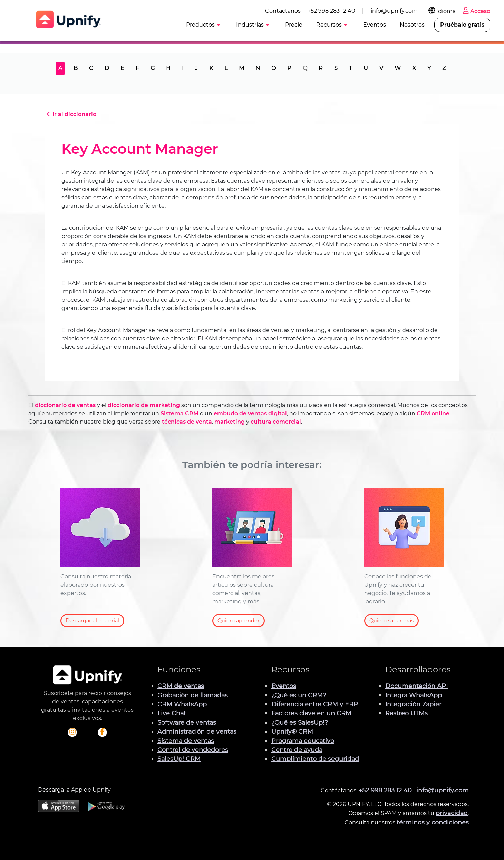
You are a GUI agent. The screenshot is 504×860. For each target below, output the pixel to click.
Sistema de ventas (186, 741)
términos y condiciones (433, 822)
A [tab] (60, 68)
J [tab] (196, 68)
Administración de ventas (197, 731)
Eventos (284, 686)
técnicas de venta (187, 422)
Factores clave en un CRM (311, 713)
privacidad (452, 813)
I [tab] (183, 68)
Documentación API (416, 686)
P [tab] (289, 68)
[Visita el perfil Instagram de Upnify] (72, 732)
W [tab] (398, 68)
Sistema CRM (180, 413)
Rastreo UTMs (406, 713)
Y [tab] (429, 68)
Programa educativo (303, 741)
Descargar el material (92, 621)
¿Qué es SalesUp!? (300, 722)
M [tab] (241, 68)
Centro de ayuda (297, 750)
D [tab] (107, 68)
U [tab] (366, 68)
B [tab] (76, 68)
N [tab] (258, 68)
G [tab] (153, 68)
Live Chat (172, 713)
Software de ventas (187, 722)
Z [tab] (444, 68)
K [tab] (211, 68)
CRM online (433, 413)
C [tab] (91, 68)
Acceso (476, 11)
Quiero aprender (239, 621)
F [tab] (137, 68)
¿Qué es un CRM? (299, 695)
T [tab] (351, 68)
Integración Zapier (413, 704)
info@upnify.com (394, 11)
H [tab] (168, 68)
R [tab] (321, 68)
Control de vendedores (193, 750)
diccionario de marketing (144, 405)
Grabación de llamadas (193, 695)
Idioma (442, 11)
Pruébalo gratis (462, 25)
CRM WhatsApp (182, 704)
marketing (230, 422)
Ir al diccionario (71, 114)
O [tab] (274, 68)
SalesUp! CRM (179, 759)
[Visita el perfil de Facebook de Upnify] (103, 732)
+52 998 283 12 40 (331, 11)
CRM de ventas (181, 686)
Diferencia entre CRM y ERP (315, 704)
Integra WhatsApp (414, 695)
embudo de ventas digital (250, 413)
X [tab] (414, 68)
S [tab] (336, 68)
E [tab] (122, 68)
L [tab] (226, 68)
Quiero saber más (391, 621)
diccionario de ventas (65, 405)
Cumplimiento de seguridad (315, 759)
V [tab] (381, 68)
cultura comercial (276, 422)
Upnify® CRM (292, 731)
